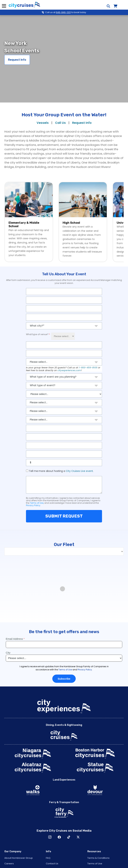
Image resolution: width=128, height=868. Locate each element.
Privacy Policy (33, 505)
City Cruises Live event (79, 471)
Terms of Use (37, 503)
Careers (9, 864)
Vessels (43, 123)
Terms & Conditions (98, 858)
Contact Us (52, 864)
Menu (4, 6)
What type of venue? (37, 334)
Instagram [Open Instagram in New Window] (50, 837)
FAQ (48, 858)
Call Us (60, 123)
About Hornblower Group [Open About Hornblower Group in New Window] (19, 858)
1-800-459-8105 (88, 368)
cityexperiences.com (69, 370)
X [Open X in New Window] (78, 837)
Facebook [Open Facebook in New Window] (59, 837)
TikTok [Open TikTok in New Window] (69, 837)
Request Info (17, 60)
